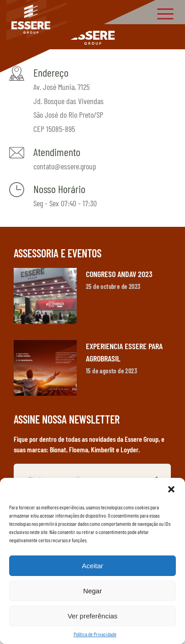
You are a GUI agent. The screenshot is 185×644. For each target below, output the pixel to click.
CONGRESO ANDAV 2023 (119, 274)
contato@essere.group (65, 166)
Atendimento (57, 152)
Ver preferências (92, 616)
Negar (92, 591)
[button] (171, 489)
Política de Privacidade (95, 634)
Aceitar (92, 566)
